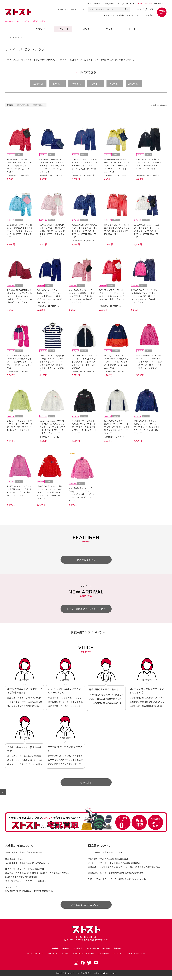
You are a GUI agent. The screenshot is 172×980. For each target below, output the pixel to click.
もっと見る (86, 783)
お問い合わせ (52, 958)
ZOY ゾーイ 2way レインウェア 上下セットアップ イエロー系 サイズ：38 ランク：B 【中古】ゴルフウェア (20, 426)
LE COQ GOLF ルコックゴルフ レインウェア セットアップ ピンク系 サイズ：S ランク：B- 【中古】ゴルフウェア (52, 231)
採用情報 (106, 952)
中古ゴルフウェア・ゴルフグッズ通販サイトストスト (81, 977)
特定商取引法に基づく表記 (83, 958)
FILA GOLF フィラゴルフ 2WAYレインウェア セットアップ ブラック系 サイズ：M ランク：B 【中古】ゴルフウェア (85, 428)
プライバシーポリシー (136, 958)
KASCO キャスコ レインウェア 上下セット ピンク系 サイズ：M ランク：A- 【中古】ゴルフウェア (20, 491)
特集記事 (66, 952)
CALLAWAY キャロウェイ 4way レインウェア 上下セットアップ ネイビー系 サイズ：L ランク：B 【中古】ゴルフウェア (52, 166)
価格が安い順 (23, 105)
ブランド (130, 15)
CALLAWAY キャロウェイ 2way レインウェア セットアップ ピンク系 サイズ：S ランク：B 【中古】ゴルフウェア (82, 495)
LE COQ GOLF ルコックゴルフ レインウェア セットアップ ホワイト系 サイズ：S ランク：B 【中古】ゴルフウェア (147, 231)
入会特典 (55, 952)
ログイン (137, 9)
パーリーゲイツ (62, 9)
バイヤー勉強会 (92, 952)
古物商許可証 (103, 958)
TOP (8, 37)
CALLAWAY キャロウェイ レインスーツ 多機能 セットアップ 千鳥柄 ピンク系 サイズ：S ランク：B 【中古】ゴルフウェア (82, 297)
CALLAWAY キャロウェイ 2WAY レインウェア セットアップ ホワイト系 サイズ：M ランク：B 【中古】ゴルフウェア (117, 428)
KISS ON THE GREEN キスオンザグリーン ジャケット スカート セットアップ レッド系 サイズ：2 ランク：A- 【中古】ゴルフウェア (20, 297)
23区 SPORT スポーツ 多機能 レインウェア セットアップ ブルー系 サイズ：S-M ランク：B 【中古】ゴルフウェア (20, 231)
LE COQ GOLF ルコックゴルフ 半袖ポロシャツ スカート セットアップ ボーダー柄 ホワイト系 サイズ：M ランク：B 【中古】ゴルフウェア (52, 363)
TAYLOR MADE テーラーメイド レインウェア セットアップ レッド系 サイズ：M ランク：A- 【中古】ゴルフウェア (112, 297)
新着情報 (120, 15)
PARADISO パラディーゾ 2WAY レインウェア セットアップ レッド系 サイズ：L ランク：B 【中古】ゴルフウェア (19, 166)
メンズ (82, 9)
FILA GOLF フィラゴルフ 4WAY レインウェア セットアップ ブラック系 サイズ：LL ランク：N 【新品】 (149, 164)
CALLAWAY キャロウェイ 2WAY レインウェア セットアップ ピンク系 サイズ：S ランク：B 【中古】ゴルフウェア (20, 362)
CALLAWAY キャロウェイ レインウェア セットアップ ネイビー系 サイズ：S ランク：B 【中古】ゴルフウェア (85, 166)
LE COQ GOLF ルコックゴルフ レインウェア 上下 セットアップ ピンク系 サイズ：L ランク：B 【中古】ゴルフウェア (85, 362)
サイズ (38, 84)
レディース (74, 9)
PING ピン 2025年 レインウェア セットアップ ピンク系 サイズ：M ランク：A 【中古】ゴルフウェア (117, 229)
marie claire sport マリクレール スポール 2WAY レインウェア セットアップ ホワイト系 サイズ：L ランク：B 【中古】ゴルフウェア (52, 428)
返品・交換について (35, 958)
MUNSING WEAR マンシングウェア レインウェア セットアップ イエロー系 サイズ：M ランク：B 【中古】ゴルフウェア (117, 166)
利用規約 (65, 958)
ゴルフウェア (17, 37)
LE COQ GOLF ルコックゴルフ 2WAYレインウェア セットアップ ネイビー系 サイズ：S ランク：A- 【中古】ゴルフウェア (144, 297)
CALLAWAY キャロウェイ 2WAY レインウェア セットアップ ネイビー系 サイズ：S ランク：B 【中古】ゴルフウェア (147, 428)
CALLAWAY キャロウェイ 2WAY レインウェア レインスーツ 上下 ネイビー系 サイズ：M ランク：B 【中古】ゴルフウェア (50, 297)
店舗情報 (149, 15)
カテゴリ (140, 15)
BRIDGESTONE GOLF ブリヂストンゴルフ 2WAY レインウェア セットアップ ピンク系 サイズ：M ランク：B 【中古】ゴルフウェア (149, 362)
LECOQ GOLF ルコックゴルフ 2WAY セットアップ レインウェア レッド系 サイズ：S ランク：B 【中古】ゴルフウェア (50, 493)
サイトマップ (118, 958)
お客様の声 (78, 952)
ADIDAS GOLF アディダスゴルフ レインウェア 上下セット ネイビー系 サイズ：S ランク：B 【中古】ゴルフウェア (85, 231)
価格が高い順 (39, 105)
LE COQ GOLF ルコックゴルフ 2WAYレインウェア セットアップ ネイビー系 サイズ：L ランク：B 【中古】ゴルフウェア (117, 362)
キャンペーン (109, 15)
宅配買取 (162, 12)
